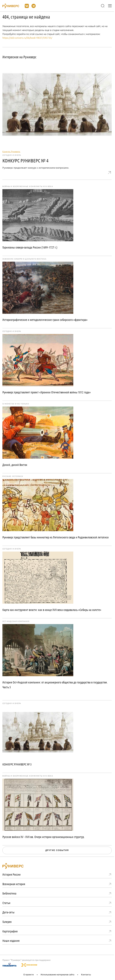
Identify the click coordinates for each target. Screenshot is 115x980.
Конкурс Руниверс (11, 152)
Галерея (7, 922)
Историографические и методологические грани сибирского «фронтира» (45, 320)
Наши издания (11, 941)
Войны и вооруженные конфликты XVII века (28, 186)
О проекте (29, 975)
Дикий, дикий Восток (15, 465)
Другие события (57, 850)
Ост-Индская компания (16, 621)
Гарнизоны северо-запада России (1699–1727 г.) (30, 247)
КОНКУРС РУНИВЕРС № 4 (25, 161)
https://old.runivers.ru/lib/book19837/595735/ (27, 38)
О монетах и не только (16, 404)
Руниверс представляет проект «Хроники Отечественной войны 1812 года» (47, 392)
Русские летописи (13, 476)
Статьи (6, 903)
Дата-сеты (8, 912)
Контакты (86, 975)
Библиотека (9, 893)
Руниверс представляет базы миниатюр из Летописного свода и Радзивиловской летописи (56, 537)
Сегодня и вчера (12, 155)
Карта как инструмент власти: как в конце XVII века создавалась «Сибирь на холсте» (52, 610)
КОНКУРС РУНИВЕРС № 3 (17, 764)
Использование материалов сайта (57, 975)
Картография (10, 931)
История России (12, 874)
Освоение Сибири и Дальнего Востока (24, 259)
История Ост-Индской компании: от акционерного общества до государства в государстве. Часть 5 (55, 685)
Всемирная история (14, 884)
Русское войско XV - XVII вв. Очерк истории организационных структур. (44, 837)
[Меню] (110, 6)
